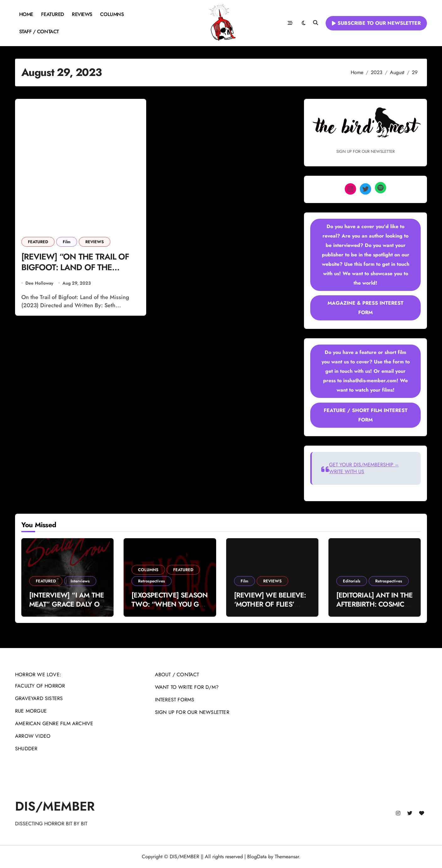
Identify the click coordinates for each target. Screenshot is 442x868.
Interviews (80, 581)
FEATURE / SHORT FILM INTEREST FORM (366, 415)
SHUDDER (26, 749)
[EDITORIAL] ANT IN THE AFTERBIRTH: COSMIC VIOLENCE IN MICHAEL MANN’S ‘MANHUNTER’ (375, 608)
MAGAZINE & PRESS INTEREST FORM (365, 308)
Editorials (352, 581)
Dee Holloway (39, 283)
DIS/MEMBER (55, 806)
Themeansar (287, 857)
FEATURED (52, 14)
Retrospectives (152, 581)
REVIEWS (82, 14)
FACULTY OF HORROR (40, 686)
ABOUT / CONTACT (177, 675)
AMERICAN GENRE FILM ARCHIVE (54, 723)
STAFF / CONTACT (39, 32)
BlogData (257, 857)
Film (67, 242)
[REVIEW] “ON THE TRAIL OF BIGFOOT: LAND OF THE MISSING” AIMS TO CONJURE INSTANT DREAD (76, 273)
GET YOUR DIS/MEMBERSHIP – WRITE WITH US (364, 468)
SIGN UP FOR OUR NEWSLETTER (192, 712)
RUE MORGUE (31, 711)
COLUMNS (112, 14)
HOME (26, 14)
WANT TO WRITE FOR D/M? (187, 687)
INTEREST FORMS (175, 700)
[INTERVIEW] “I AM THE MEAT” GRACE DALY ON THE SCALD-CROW (67, 604)
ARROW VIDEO (33, 736)
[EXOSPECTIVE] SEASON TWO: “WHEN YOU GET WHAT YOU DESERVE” (169, 604)
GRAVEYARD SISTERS (39, 698)
